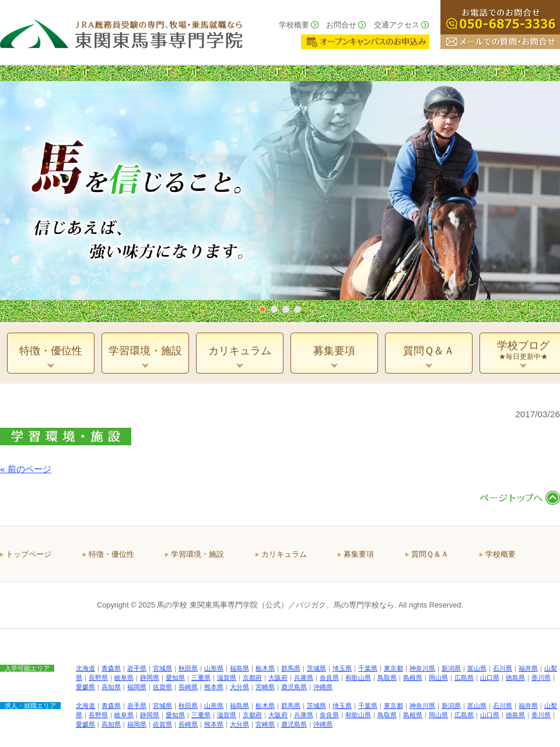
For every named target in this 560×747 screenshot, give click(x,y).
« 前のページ (26, 469)
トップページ (29, 554)
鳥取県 (387, 678)
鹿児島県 (294, 687)
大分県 (239, 687)
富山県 (477, 668)
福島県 (239, 668)
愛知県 (175, 678)
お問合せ (341, 25)
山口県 (490, 678)
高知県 (111, 687)
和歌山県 (358, 678)
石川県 (503, 668)
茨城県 (316, 668)
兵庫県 (304, 678)
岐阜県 (124, 678)
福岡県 (137, 687)
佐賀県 (162, 687)
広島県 (464, 678)
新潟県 (451, 668)
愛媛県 (85, 687)
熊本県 (214, 687)
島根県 (413, 678)
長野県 (98, 678)
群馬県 (291, 668)
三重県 (201, 678)
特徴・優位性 (111, 554)
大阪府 (278, 678)
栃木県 (265, 668)
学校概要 (294, 25)
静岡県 (150, 678)
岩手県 (137, 668)
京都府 (252, 678)
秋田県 (188, 668)
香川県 (541, 678)
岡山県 (438, 678)
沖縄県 (323, 687)
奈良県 (329, 678)
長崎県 (188, 687)
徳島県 (515, 678)
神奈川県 (422, 668)
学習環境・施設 (197, 554)
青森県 (111, 668)
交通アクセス (397, 25)
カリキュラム (284, 554)
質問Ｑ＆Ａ (430, 554)
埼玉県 (342, 668)
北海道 (85, 668)
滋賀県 (227, 678)
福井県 (528, 668)
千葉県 (368, 668)
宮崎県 (265, 687)
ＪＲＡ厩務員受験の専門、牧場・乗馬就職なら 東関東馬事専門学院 (121, 32)
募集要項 (359, 554)
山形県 (214, 668)
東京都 (393, 668)
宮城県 (162, 668)
